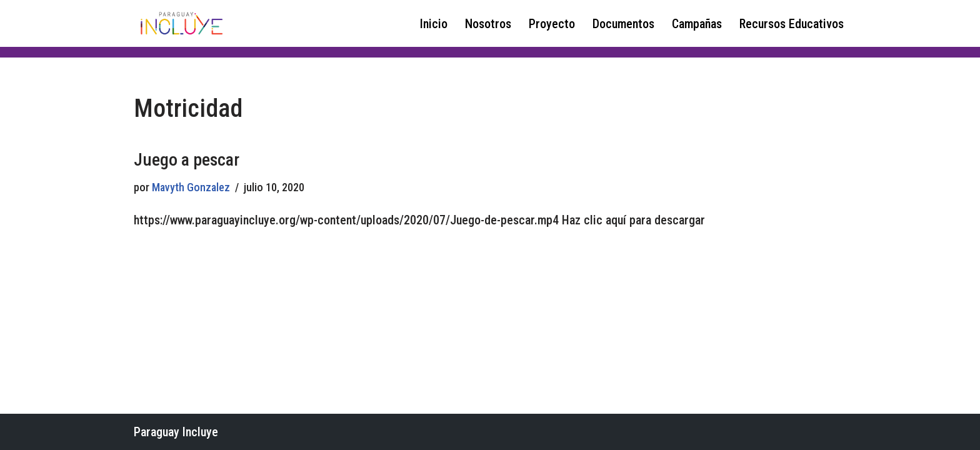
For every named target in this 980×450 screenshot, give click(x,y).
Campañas (697, 24)
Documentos (623, 24)
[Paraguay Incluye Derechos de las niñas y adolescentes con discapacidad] (181, 23)
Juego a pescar (187, 160)
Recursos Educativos (792, 24)
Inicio (434, 24)
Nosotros (488, 24)
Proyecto (552, 24)
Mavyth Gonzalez (191, 187)
